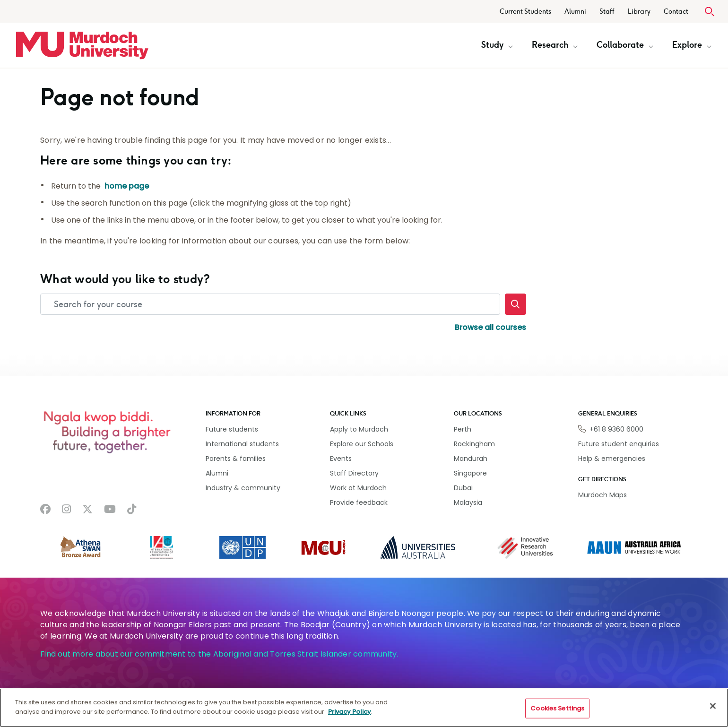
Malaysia (468, 502)
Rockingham (474, 444)
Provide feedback (359, 502)
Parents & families (236, 459)
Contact (676, 12)
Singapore (470, 473)
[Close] (713, 714)
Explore (692, 45)
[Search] (516, 304)
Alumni (575, 12)
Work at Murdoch (358, 488)
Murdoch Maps (602, 495)
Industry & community (243, 488)
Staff (607, 12)
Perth (463, 429)
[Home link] (82, 45)
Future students (232, 429)
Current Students (525, 12)
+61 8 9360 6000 (616, 429)
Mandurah (471, 459)
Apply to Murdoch (359, 429)
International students (242, 444)
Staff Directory (354, 473)
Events (341, 459)
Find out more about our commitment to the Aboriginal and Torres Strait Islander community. (219, 654)
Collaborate (625, 45)
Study (497, 45)
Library (639, 12)
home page (127, 186)
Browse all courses (490, 327)
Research (555, 45)
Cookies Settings (557, 716)
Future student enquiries (619, 444)
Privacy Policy (350, 719)
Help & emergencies (612, 459)
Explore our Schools (362, 444)
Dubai (463, 488)
